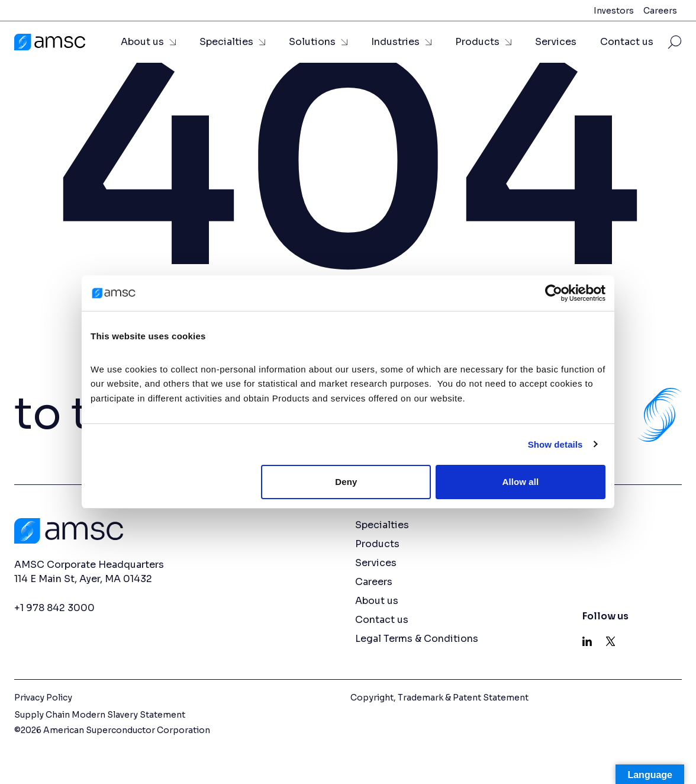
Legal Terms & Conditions (417, 639)
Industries (395, 42)
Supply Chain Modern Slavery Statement (100, 715)
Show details (555, 444)
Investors (614, 11)
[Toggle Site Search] (675, 42)
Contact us (627, 42)
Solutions (312, 42)
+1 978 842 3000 (54, 608)
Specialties (226, 42)
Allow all (521, 482)
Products (477, 42)
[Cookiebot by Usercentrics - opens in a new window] (554, 293)
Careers (660, 11)
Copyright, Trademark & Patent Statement (439, 698)
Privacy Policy (43, 698)
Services (556, 42)
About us (142, 42)
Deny (346, 482)
